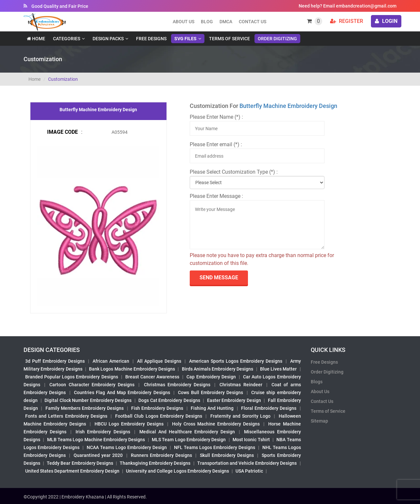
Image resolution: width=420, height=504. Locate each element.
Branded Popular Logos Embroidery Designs (72, 377)
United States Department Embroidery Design (72, 471)
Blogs (317, 382)
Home (36, 39)
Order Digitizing (277, 39)
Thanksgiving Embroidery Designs (155, 463)
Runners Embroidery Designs (161, 455)
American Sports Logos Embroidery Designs (236, 361)
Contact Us (253, 22)
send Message (219, 278)
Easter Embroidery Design (234, 400)
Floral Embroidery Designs (269, 408)
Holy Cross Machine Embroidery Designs (216, 424)
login (386, 21)
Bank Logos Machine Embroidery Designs (132, 369)
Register (347, 21)
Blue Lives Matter (279, 369)
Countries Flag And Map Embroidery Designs (122, 392)
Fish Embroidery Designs (157, 408)
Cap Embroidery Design (211, 377)
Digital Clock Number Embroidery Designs (88, 400)
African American (111, 361)
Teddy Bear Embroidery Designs (80, 463)
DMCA (226, 22)
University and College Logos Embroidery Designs (177, 471)
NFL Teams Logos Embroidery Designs (215, 447)
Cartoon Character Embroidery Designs (92, 385)
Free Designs (151, 39)
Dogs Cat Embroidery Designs (169, 400)
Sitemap (319, 421)
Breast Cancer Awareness (152, 377)
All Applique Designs (159, 361)
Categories (67, 39)
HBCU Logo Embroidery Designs (129, 424)
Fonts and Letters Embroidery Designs (66, 416)
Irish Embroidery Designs (103, 432)
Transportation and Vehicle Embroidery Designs (247, 463)
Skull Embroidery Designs (227, 455)
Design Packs (108, 39)
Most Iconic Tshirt (251, 440)
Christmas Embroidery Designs (177, 385)
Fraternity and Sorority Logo (241, 416)
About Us (320, 391)
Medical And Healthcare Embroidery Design (187, 432)
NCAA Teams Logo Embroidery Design (127, 447)
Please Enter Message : (216, 196)
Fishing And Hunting (212, 408)
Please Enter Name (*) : (216, 117)
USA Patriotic (249, 471)
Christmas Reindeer (241, 385)
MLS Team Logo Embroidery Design (189, 440)
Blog (207, 22)
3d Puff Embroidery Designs (55, 361)
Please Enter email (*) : (216, 144)
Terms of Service (229, 39)
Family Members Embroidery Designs (85, 408)
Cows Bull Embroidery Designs (210, 392)
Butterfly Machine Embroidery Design (288, 106)
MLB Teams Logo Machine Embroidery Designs (96, 440)
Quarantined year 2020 (98, 455)
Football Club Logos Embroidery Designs (159, 416)
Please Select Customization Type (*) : (234, 172)
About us (184, 22)
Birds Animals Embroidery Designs (218, 369)
